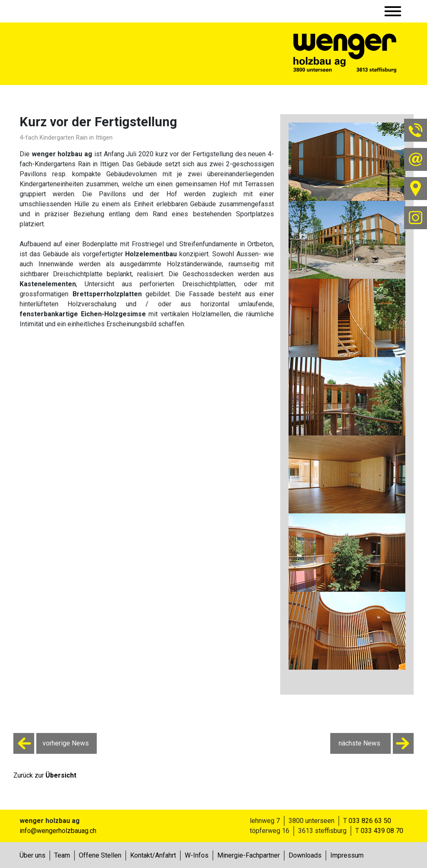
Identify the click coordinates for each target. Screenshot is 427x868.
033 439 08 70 (382, 831)
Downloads (305, 855)
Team (62, 855)
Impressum (347, 855)
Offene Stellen (100, 855)
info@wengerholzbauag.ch (58, 831)
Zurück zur (45, 775)
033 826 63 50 (370, 821)
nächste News (376, 743)
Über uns (33, 855)
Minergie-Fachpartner (249, 855)
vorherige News (51, 743)
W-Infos (197, 855)
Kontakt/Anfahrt (153, 855)
